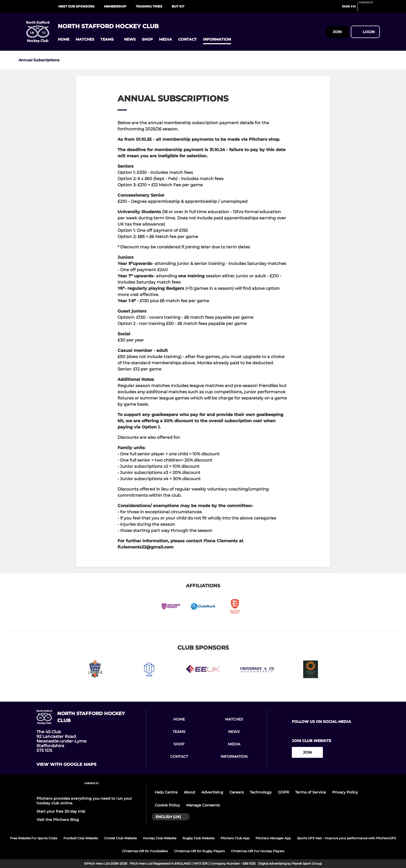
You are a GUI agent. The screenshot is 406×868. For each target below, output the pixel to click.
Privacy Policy (345, 792)
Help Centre (166, 792)
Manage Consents (203, 805)
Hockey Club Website (160, 838)
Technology (261, 792)
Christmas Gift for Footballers (145, 851)
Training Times (149, 6)
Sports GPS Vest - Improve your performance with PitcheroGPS (346, 838)
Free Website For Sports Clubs (34, 838)
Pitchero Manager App (273, 838)
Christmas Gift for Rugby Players (199, 851)
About (190, 792)
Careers (237, 792)
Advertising (212, 792)
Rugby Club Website (198, 838)
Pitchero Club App (235, 838)
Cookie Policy (167, 805)
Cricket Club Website (120, 838)
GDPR (283, 792)
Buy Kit (178, 6)
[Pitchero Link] (369, 9)
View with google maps (66, 765)
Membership (115, 6)
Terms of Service (311, 792)
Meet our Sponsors (76, 6)
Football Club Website (81, 838)
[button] (64, 39)
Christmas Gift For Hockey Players (258, 851)
